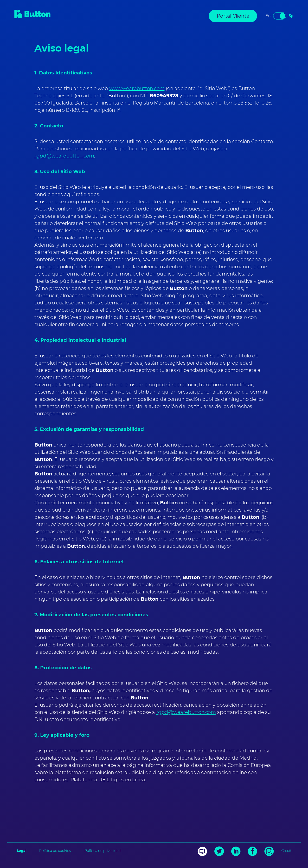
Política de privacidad (103, 851)
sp (291, 16)
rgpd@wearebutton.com (64, 156)
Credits (287, 851)
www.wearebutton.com (137, 88)
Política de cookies (55, 851)
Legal (22, 851)
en (268, 16)
